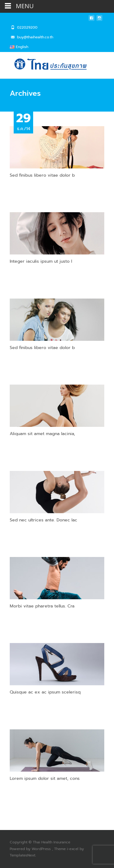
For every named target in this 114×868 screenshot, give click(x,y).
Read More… (22, 187)
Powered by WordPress (31, 849)
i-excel (73, 849)
